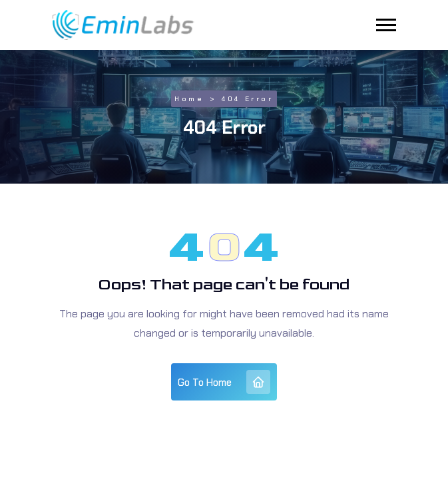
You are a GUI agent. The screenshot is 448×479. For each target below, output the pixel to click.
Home (189, 99)
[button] (386, 25)
